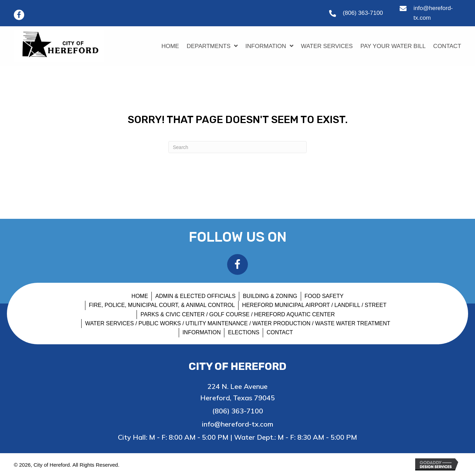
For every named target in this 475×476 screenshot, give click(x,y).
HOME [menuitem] (140, 296)
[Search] (237, 147)
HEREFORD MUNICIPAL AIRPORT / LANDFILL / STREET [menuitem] (314, 305)
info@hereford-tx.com (237, 424)
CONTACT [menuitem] (280, 332)
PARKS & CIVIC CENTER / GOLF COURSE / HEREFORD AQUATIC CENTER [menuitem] (237, 314)
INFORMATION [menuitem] (202, 332)
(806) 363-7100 (363, 13)
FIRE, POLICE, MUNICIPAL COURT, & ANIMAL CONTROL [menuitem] (162, 305)
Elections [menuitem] (244, 332)
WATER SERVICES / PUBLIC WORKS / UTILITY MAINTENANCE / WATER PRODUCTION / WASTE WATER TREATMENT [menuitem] (238, 323)
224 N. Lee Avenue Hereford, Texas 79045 (237, 392)
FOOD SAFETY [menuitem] (324, 296)
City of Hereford (238, 366)
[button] (19, 15)
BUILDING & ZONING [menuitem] (270, 296)
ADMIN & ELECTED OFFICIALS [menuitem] (195, 296)
